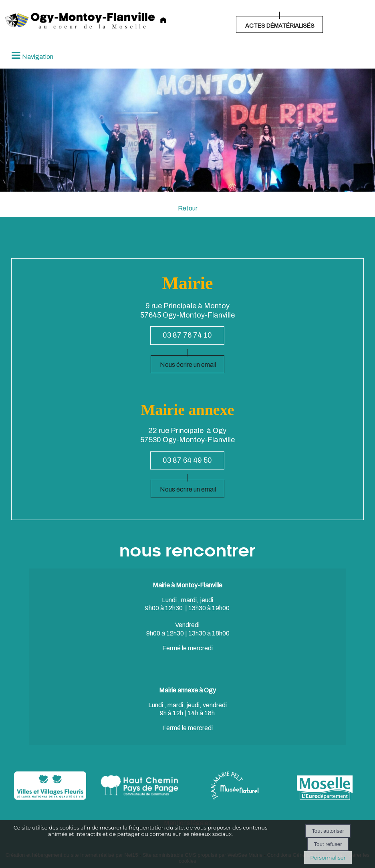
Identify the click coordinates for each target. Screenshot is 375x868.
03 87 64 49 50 (187, 460)
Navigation (38, 57)
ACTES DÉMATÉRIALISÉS (280, 26)
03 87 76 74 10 (187, 335)
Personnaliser (328, 858)
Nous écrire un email (188, 365)
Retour (188, 208)
